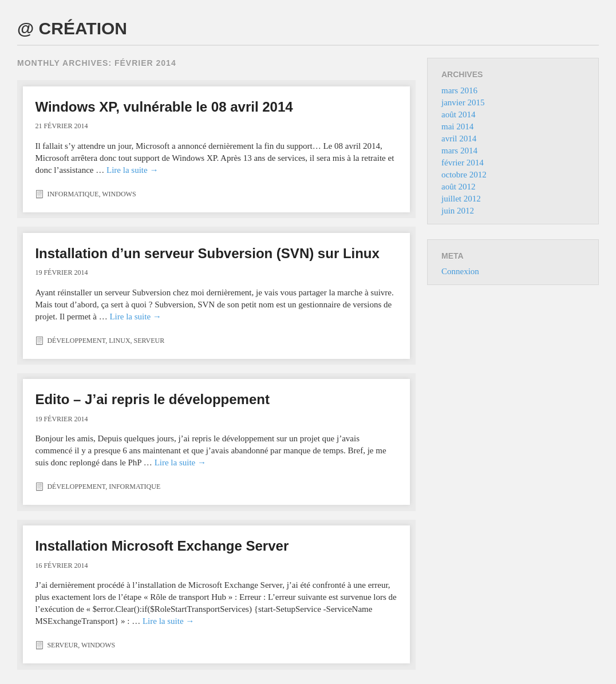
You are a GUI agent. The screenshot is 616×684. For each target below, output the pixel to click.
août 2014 (459, 114)
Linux (119, 341)
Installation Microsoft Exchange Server (162, 546)
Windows (119, 194)
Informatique (73, 194)
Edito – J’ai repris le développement (152, 399)
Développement (76, 341)
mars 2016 (459, 90)
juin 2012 (458, 211)
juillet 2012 (461, 199)
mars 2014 (459, 151)
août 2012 (459, 187)
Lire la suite (132, 170)
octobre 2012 (464, 175)
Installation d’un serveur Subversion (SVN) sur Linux (207, 253)
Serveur (149, 341)
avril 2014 (459, 139)
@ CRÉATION (72, 28)
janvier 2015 (463, 102)
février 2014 (463, 163)
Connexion (460, 271)
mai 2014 (457, 126)
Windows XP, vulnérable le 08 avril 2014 (164, 107)
